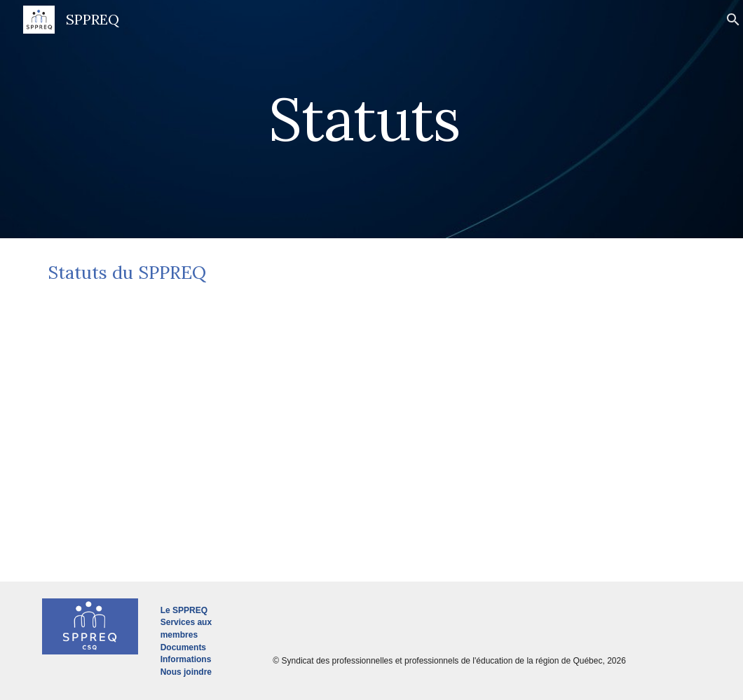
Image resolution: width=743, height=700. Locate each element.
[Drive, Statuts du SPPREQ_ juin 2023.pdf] (146, 444)
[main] (372, 119)
